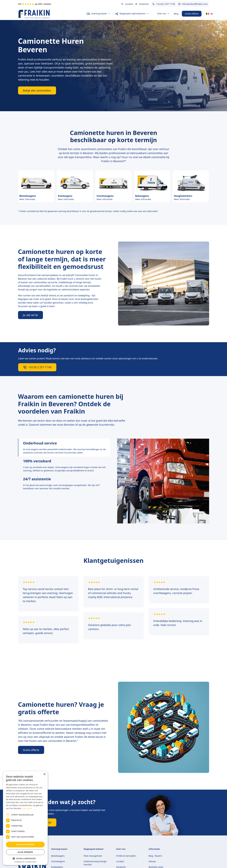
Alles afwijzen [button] (25, 852)
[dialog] (25, 818)
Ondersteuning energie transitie (95, 863)
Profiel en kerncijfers (126, 856)
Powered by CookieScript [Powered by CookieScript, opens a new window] (25, 862)
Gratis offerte (192, 14)
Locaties (120, 861)
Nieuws (152, 861)
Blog (176, 14)
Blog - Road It (155, 856)
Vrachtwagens (58, 861)
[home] (50, 14)
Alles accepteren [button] (25, 844)
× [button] (44, 774)
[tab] (64, 448)
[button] (98, 14)
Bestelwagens (58, 856)
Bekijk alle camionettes (37, 90)
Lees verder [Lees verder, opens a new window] (27, 808)
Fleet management (93, 856)
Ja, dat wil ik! (31, 315)
